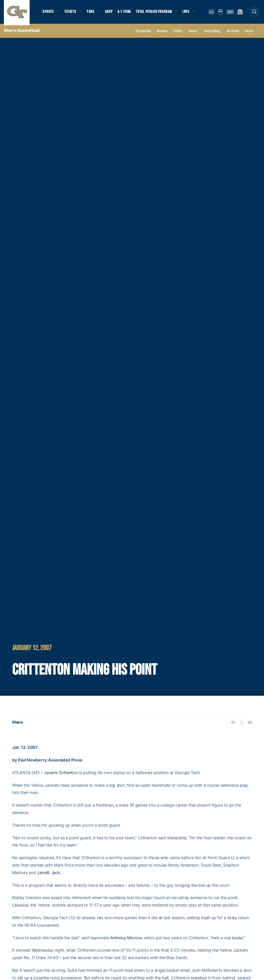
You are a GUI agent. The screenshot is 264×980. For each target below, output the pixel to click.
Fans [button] (92, 13)
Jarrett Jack (48, 875)
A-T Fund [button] (127, 13)
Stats (178, 34)
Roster (162, 34)
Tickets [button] (71, 13)
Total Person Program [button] (156, 13)
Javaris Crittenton (61, 776)
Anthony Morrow (126, 941)
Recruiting (212, 34)
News (193, 34)
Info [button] (189, 13)
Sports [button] (48, 13)
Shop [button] (111, 13)
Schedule (143, 34)
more (249, 34)
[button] (254, 13)
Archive (233, 34)
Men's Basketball (22, 33)
